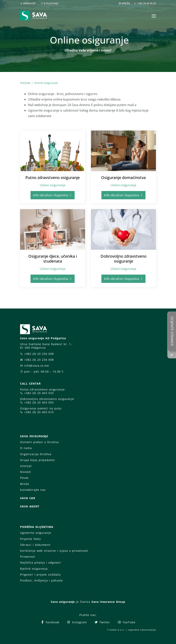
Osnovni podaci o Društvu (39, 442)
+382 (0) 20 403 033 (39, 393)
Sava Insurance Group (108, 602)
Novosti (26, 472)
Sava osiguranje (63, 602)
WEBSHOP (29, 3)
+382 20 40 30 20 (146, 3)
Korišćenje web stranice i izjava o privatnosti (54, 551)
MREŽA (126, 3)
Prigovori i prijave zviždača (40, 575)
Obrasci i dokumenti (35, 545)
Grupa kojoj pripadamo (37, 460)
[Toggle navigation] (154, 16)
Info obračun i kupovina (53, 195)
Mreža (25, 484)
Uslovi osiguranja (53, 185)
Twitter (102, 622)
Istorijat (26, 466)
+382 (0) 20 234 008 (39, 354)
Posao (24, 478)
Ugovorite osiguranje (36, 533)
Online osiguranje (46, 83)
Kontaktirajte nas (33, 490)
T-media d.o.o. (116, 630)
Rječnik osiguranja (34, 569)
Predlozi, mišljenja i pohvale (41, 580)
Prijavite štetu (31, 539)
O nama (26, 448)
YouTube (126, 622)
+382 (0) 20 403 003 (39, 402)
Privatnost (28, 557)
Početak (25, 83)
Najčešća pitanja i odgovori (41, 562)
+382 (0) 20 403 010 (39, 412)
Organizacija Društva (36, 454)
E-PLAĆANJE (51, 3)
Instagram (77, 622)
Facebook (50, 622)
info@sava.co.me (37, 366)
